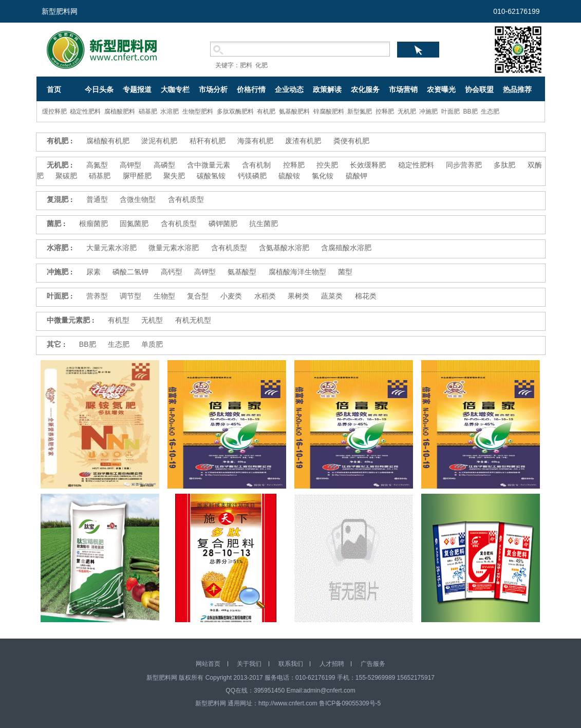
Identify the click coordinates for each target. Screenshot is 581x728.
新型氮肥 (360, 111)
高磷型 (164, 165)
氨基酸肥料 (294, 111)
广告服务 (373, 664)
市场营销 (403, 89)
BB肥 (471, 111)
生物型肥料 (198, 111)
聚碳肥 (66, 176)
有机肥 (266, 111)
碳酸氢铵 (211, 176)
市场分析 (213, 89)
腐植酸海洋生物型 (297, 272)
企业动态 (289, 89)
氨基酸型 (242, 272)
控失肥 (327, 165)
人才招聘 (332, 664)
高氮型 (97, 165)
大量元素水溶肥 (111, 248)
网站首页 (208, 664)
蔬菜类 (332, 296)
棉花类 (366, 296)
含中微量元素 (209, 165)
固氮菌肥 (134, 223)
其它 (54, 344)
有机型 (119, 320)
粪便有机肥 (351, 141)
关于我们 (249, 664)
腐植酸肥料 (120, 111)
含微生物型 (138, 199)
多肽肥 (504, 165)
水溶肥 (170, 111)
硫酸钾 (357, 176)
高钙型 (172, 272)
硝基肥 (148, 111)
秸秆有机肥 (208, 141)
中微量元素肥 (68, 320)
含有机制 (256, 165)
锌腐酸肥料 (329, 111)
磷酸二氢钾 (130, 272)
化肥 (261, 65)
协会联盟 (479, 89)
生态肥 (490, 111)
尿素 (93, 272)
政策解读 (327, 89)
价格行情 (251, 89)
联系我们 (291, 664)
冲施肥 (428, 111)
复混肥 (58, 199)
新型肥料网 (60, 11)
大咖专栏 (175, 89)
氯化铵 (323, 176)
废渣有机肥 (303, 141)
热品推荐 (517, 89)
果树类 (298, 296)
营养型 (97, 296)
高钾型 (130, 165)
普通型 (97, 199)
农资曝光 (441, 89)
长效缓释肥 (368, 165)
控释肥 (385, 111)
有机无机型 (193, 320)
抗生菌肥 (264, 223)
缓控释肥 (54, 111)
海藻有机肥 (255, 141)
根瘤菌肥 (93, 223)
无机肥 (407, 111)
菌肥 (54, 223)
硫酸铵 (289, 176)
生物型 (164, 296)
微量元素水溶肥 (174, 248)
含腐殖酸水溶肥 (346, 248)
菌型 (345, 272)
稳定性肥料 (85, 111)
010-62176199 (516, 11)
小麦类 (231, 296)
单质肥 (152, 344)
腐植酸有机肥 (108, 141)
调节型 (130, 296)
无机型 (152, 320)
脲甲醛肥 (137, 176)
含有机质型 (186, 199)
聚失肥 (174, 176)
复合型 (198, 296)
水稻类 (265, 296)
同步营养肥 (464, 165)
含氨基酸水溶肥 (284, 248)
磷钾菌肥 (223, 223)
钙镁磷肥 (252, 176)
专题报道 (137, 89)
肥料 (246, 65)
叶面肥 (451, 111)
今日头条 (99, 89)
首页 (54, 89)
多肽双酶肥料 (235, 111)
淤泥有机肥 (159, 141)
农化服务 (365, 89)
